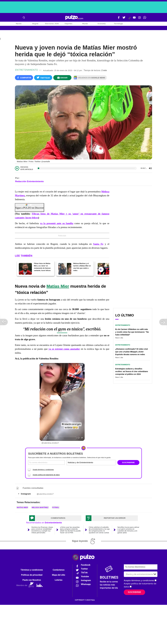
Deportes (69, 24)
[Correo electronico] (46, 463)
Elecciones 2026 (52, 24)
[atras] (101, 270)
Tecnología (118, 24)
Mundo (85, 24)
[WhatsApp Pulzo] (145, 19)
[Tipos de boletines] (103, 463)
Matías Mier (58, 287)
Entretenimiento (27, 70)
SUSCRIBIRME (128, 463)
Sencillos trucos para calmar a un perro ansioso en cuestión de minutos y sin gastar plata (128, 530)
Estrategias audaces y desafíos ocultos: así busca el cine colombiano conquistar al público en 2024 (132, 372)
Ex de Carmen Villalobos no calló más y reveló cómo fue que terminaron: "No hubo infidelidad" (132, 333)
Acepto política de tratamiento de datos (46, 475)
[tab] (55, 519)
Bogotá (35, 24)
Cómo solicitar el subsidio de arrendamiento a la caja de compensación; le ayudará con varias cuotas (99, 530)
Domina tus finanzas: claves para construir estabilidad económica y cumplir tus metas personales (42, 530)
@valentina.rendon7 (45, 494)
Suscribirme (134, 593)
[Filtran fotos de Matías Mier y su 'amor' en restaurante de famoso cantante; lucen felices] (25, 269)
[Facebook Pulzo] (119, 19)
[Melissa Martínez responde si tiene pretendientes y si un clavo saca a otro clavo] (104, 269)
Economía (102, 24)
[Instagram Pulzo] (140, 19)
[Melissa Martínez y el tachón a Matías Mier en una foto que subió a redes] (65, 269)
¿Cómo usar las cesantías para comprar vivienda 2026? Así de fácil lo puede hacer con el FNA (70, 530)
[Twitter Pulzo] (124, 19)
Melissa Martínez (40, 508)
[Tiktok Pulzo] (130, 19)
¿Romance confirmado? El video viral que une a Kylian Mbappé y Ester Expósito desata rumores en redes (132, 352)
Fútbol (56, 508)
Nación (19, 24)
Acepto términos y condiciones (43, 470)
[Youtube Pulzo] (134, 19)
